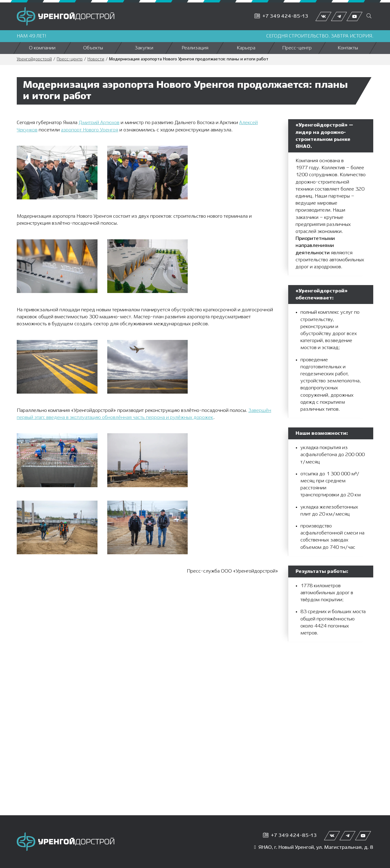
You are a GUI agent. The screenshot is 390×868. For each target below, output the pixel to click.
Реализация (195, 48)
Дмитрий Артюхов (99, 123)
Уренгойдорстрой (34, 59)
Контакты (348, 48)
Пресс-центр (297, 48)
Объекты (93, 48)
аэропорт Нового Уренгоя (90, 130)
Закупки (144, 48)
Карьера (246, 48)
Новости (96, 59)
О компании (42, 48)
